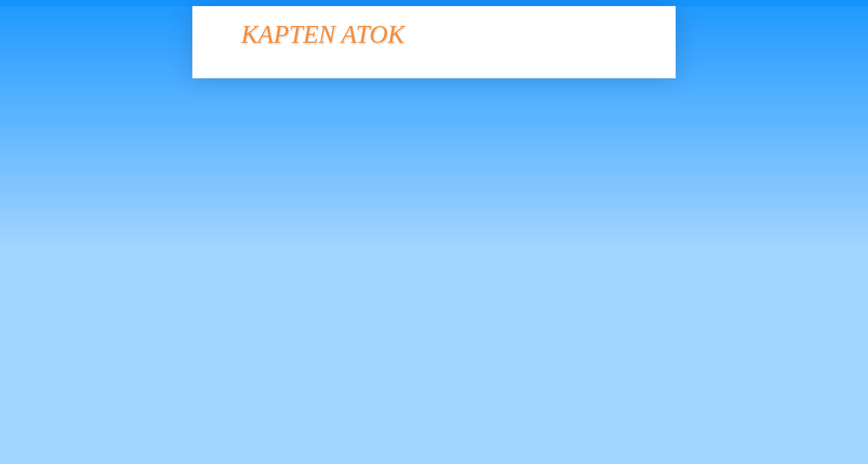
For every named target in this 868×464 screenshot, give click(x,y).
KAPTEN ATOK (323, 34)
